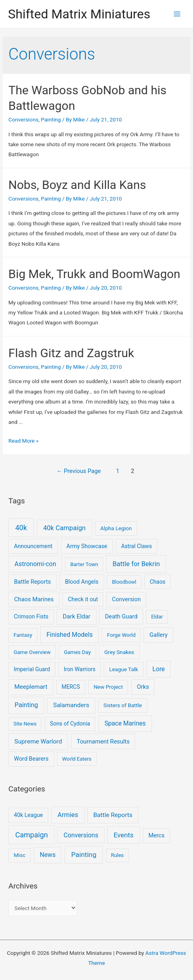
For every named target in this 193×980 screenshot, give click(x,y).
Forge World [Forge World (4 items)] (121, 635)
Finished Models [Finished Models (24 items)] (69, 635)
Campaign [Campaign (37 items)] (32, 835)
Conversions (23, 119)
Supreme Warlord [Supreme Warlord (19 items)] (38, 741)
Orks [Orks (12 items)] (143, 687)
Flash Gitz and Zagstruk (71, 353)
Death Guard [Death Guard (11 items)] (121, 616)
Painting (51, 119)
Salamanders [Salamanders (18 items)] (71, 705)
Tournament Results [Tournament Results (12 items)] (103, 741)
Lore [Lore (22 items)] (159, 669)
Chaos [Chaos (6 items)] (157, 582)
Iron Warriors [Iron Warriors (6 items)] (80, 669)
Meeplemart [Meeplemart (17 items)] (31, 687)
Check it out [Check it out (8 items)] (83, 599)
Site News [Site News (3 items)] (25, 724)
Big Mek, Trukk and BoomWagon (94, 274)
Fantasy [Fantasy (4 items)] (23, 635)
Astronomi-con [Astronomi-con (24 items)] (35, 564)
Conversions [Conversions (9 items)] (81, 835)
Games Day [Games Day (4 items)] (77, 652)
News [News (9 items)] (48, 855)
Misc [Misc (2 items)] (20, 855)
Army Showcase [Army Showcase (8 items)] (87, 546)
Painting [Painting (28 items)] (27, 705)
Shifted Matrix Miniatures (79, 14)
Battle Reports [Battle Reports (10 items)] (32, 582)
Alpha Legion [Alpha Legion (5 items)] (116, 528)
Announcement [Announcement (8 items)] (33, 546)
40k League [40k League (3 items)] (29, 815)
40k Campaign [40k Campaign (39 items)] (64, 528)
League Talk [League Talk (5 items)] (124, 669)
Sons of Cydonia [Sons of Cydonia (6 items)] (70, 724)
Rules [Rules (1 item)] (117, 855)
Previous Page (79, 471)
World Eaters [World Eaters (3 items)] (77, 759)
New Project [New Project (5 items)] (108, 687)
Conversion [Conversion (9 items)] (126, 599)
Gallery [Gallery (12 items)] (159, 635)
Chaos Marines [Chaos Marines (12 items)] (34, 599)
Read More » (24, 441)
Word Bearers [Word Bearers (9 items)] (31, 759)
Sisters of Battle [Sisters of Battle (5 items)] (123, 705)
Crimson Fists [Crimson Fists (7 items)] (31, 616)
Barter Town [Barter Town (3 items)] (84, 564)
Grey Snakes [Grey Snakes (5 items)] (119, 652)
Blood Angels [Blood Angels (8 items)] (82, 582)
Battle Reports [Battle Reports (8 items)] (113, 815)
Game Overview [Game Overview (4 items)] (32, 652)
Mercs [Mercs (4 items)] (156, 835)
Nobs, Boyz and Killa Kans (77, 185)
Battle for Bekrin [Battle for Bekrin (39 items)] (136, 564)
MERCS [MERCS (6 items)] (71, 687)
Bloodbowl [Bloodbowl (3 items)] (124, 582)
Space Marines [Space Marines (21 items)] (125, 723)
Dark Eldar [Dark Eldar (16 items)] (77, 616)
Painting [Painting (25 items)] (84, 855)
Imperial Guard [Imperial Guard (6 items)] (32, 669)
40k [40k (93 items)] (21, 528)
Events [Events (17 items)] (124, 835)
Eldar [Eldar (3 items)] (157, 617)
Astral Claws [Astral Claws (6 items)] (137, 546)
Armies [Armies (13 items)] (68, 815)
